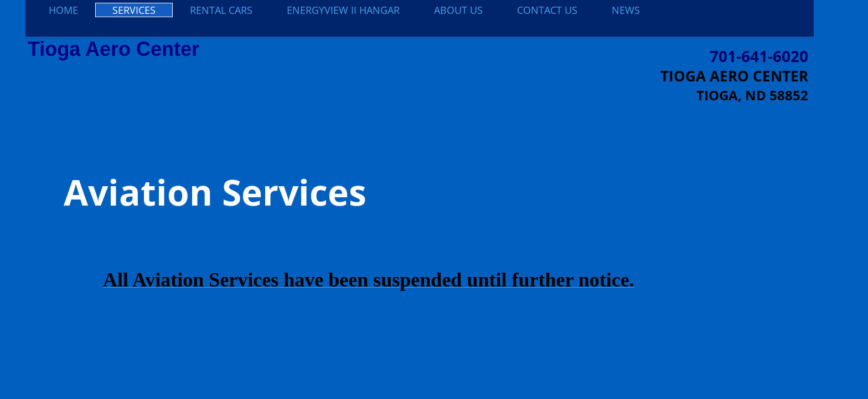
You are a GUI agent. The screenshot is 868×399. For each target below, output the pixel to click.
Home (63, 10)
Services (134, 10)
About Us (458, 10)
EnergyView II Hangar (343, 10)
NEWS (626, 10)
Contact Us (547, 10)
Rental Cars (221, 10)
